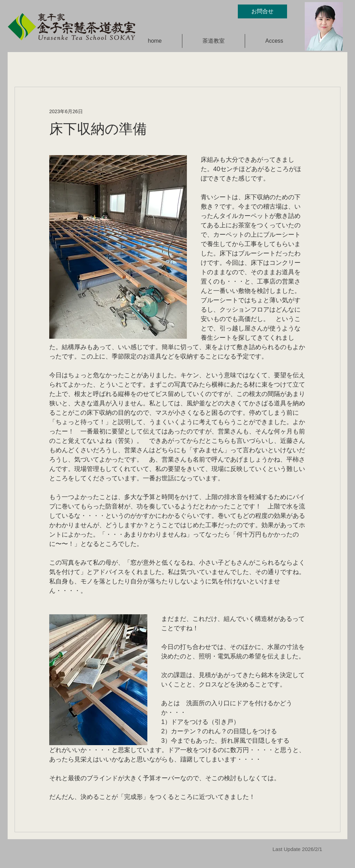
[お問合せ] (262, 11)
